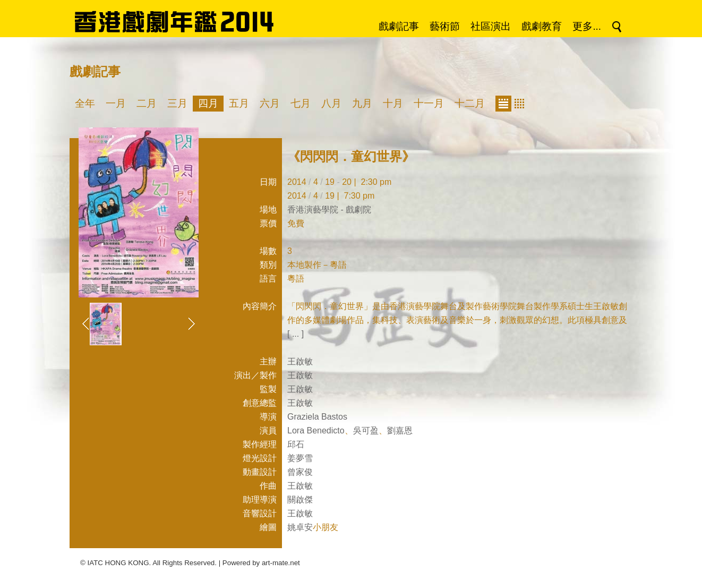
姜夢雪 (300, 458)
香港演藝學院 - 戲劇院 (329, 210)
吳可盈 (366, 431)
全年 (85, 103)
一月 (116, 103)
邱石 (296, 444)
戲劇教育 (542, 26)
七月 (301, 103)
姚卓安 (300, 527)
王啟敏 (300, 361)
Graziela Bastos (317, 417)
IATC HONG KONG (118, 563)
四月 (208, 103)
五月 (239, 103)
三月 (177, 103)
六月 (270, 103)
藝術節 (445, 26)
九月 (362, 103)
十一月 (429, 103)
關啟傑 (300, 500)
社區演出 (491, 26)
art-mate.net (281, 563)
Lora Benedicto (316, 431)
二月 (147, 103)
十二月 (470, 103)
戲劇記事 (399, 26)
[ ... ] (296, 334)
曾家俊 (300, 472)
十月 (393, 103)
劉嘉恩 (400, 431)
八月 (331, 103)
